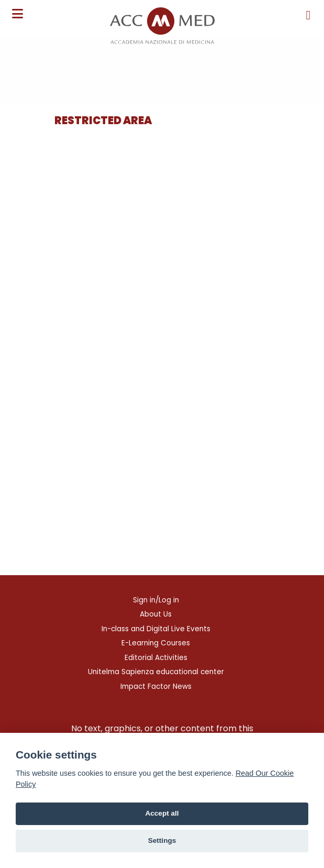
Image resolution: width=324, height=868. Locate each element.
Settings (162, 840)
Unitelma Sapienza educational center (156, 672)
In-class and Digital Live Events (156, 629)
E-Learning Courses (156, 643)
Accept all (162, 813)
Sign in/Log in (156, 600)
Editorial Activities (156, 658)
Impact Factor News (156, 686)
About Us (156, 614)
